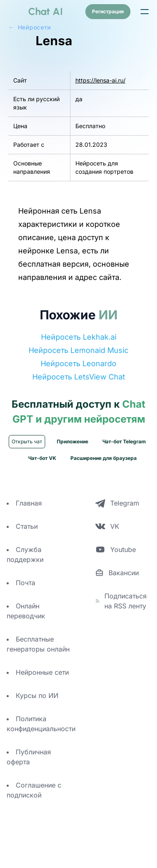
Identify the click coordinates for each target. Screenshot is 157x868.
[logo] (36, 12)
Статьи (27, 545)
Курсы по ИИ (37, 714)
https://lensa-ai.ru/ (100, 98)
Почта (25, 601)
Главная (29, 521)
